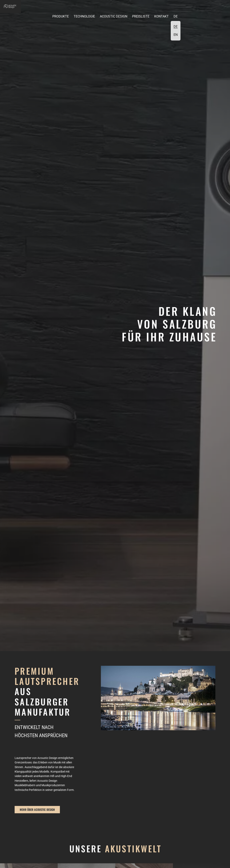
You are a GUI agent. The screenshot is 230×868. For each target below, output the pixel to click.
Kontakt (161, 16)
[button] (24, 15)
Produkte (61, 16)
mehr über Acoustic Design (37, 810)
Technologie (84, 16)
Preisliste (141, 16)
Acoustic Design (114, 16)
